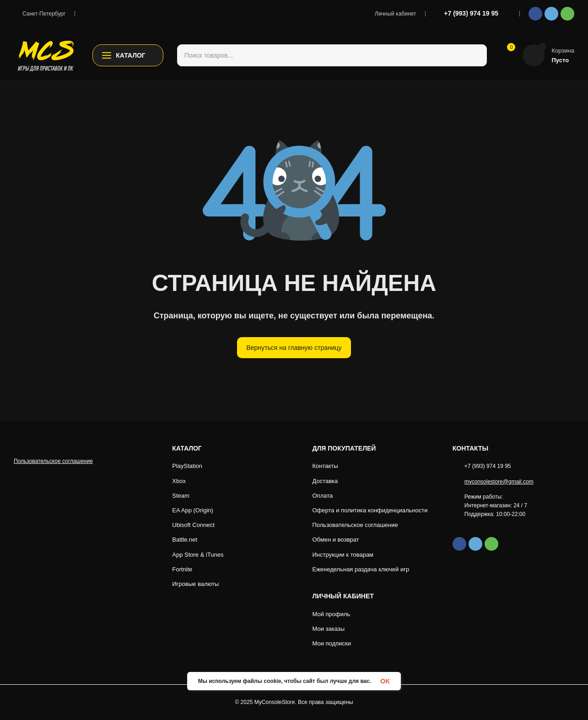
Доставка (325, 481)
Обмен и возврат (336, 540)
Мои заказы (329, 629)
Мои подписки (332, 643)
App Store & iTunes (199, 555)
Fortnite (183, 569)
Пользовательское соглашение (54, 492)
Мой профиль (332, 614)
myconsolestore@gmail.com (502, 482)
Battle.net (186, 540)
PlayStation (189, 466)
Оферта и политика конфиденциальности (370, 510)
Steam (181, 496)
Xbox (179, 481)
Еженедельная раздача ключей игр (361, 569)
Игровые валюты (195, 584)
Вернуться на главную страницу (294, 347)
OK (386, 681)
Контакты (325, 466)
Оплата (323, 496)
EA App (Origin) (194, 510)
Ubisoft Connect (195, 525)
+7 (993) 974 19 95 (471, 13)
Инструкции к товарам (343, 555)
